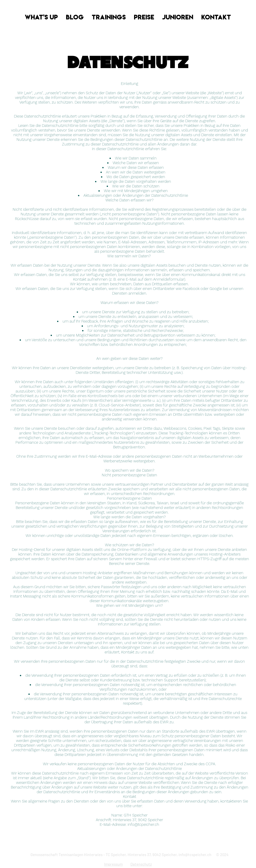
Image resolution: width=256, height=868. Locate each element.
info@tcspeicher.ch (195, 855)
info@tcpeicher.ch (143, 825)
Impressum (113, 864)
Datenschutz (141, 864)
